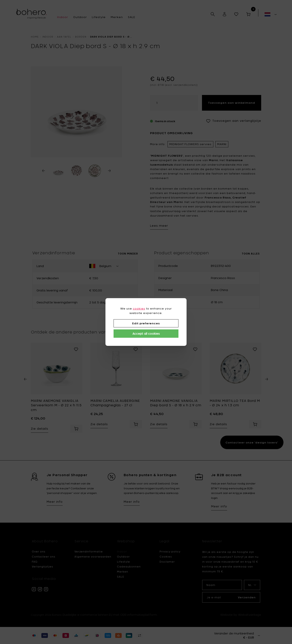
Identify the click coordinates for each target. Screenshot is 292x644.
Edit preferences (146, 323)
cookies (139, 309)
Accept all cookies (146, 334)
